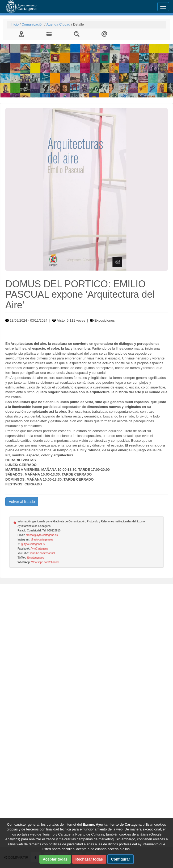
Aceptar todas (55, 859)
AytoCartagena (39, 549)
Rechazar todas (89, 859)
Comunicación (32, 24)
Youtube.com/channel (42, 553)
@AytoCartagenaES (33, 544)
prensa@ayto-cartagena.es (42, 535)
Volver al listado (22, 502)
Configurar (121, 859)
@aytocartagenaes (42, 540)
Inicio (15, 24)
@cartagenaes (35, 558)
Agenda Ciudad (58, 24)
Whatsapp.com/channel (45, 562)
